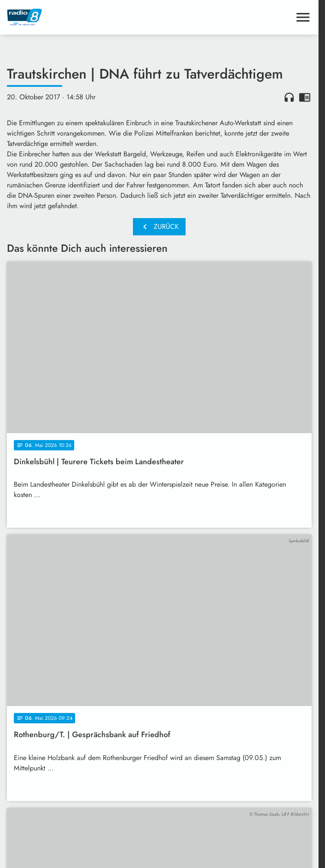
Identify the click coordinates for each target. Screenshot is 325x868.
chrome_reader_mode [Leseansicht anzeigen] (305, 97)
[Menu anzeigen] (303, 17)
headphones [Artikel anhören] (289, 97)
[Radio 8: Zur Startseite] (83, 17)
